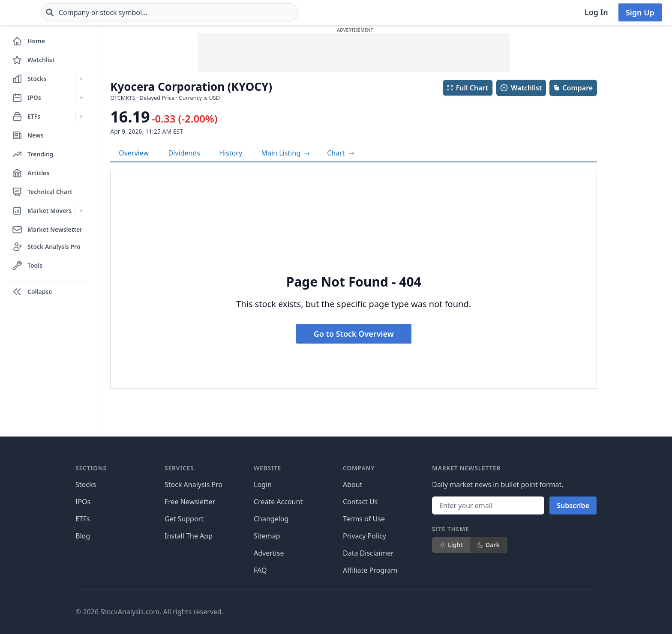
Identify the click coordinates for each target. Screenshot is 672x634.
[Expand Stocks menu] (81, 79)
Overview (134, 153)
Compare (573, 88)
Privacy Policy (364, 536)
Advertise (269, 553)
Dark (488, 545)
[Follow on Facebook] (436, 612)
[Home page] (37, 12)
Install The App (189, 536)
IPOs (83, 502)
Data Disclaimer (368, 553)
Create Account (278, 502)
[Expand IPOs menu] (81, 98)
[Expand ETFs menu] (81, 117)
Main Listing (286, 153)
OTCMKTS (123, 98)
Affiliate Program (370, 570)
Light (451, 545)
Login (263, 484)
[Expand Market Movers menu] (81, 211)
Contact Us (360, 502)
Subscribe (573, 505)
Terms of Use (364, 519)
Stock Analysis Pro (193, 484)
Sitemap (267, 536)
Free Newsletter (190, 502)
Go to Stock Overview (354, 334)
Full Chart (467, 88)
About (352, 484)
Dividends (184, 153)
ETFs (83, 519)
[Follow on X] (460, 612)
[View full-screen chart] (340, 153)
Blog (83, 536)
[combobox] (221, 12)
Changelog (271, 519)
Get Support (184, 519)
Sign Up (640, 12)
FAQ (260, 570)
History (231, 153)
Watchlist (521, 88)
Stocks (86, 484)
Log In (596, 12)
